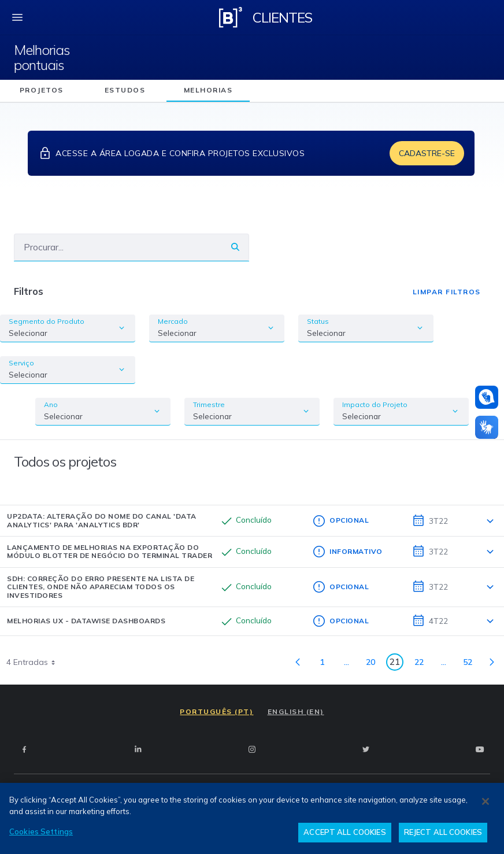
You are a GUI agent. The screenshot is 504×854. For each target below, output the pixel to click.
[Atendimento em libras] (487, 397)
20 (374, 664)
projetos (42, 90)
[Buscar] (118, 247)
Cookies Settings (41, 831)
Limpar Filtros (447, 292)
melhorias (208, 90)
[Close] (486, 801)
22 (422, 664)
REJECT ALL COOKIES (443, 832)
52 (471, 664)
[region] (252, 818)
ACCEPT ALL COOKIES (344, 832)
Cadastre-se (427, 153)
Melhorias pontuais (42, 58)
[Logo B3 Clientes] (231, 17)
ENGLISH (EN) (296, 711)
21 (396, 663)
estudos (125, 90)
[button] (487, 397)
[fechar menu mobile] (17, 17)
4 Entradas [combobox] (35, 662)
